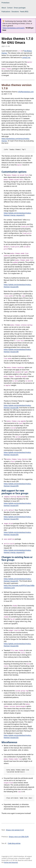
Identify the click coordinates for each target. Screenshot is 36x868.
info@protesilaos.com (26, 92)
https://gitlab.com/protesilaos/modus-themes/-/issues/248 (17, 407)
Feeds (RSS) (24, 12)
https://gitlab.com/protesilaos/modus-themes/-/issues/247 (17, 504)
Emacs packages (20, 8)
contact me (26, 57)
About (4, 8)
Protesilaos (6, 3)
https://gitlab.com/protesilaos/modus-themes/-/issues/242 (17, 645)
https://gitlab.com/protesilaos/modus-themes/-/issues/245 (17, 286)
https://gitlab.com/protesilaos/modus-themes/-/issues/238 (17, 351)
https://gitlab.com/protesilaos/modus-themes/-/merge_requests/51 (17, 214)
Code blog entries (14, 843)
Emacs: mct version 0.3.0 (15, 830)
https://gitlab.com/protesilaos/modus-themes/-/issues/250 (17, 533)
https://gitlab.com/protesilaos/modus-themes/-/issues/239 (17, 485)
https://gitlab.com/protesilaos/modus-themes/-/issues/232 (17, 736)
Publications (6, 12)
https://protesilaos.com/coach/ (14, 28)
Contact (10, 8)
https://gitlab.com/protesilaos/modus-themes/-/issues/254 (17, 518)
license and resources (11, 862)
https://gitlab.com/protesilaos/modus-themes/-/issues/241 (17, 454)
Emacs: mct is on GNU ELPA (19, 837)
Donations (15, 12)
